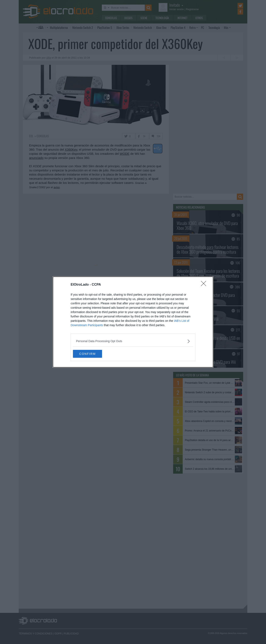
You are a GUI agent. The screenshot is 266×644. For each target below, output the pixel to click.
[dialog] (133, 322)
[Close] (205, 285)
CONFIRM (93, 354)
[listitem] (133, 341)
